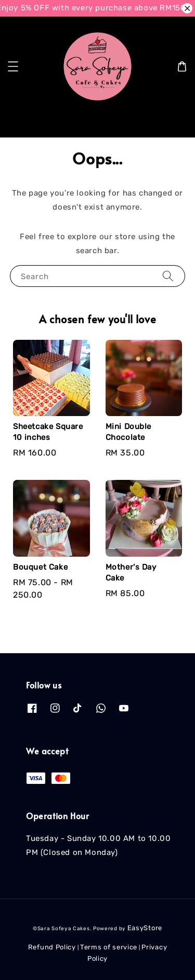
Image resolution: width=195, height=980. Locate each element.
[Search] (171, 121)
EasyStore (145, 928)
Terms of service (109, 947)
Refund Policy (52, 947)
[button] (13, 66)
